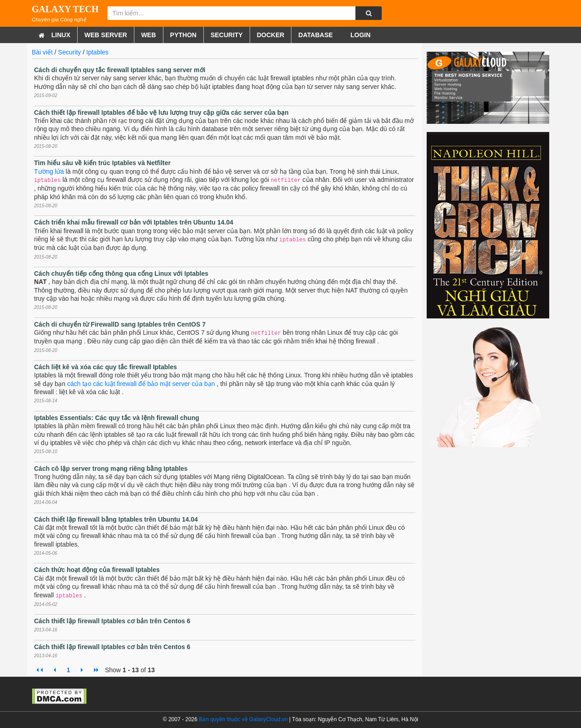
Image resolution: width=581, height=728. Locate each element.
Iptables (97, 52)
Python (183, 35)
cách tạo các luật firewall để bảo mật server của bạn (141, 384)
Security (227, 35)
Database (315, 35)
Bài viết (42, 52)
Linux (61, 35)
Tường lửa (49, 171)
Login (359, 35)
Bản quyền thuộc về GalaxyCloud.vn (243, 719)
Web (149, 35)
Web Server (106, 35)
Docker (271, 35)
